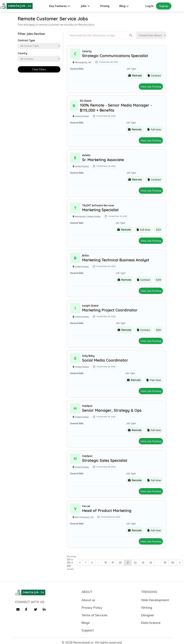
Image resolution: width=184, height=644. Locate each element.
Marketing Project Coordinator (110, 310)
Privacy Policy (92, 608)
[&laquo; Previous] (80, 563)
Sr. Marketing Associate (103, 160)
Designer (148, 615)
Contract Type (26, 40)
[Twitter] (36, 610)
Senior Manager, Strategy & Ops (112, 410)
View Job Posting (151, 87)
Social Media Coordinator (105, 360)
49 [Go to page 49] (165, 563)
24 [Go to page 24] (151, 563)
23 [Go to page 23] (143, 563)
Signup (164, 6)
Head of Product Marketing (107, 511)
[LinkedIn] (45, 610)
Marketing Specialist (100, 210)
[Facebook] (27, 610)
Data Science (151, 623)
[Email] (18, 610)
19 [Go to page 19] (113, 563)
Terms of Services (94, 615)
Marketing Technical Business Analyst (116, 260)
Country (22, 53)
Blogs (86, 623)
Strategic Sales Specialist (105, 460)
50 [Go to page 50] (173, 563)
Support (88, 630)
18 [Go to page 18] (105, 563)
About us (88, 600)
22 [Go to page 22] (135, 563)
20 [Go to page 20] (120, 563)
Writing (147, 608)
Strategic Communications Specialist (115, 56)
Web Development (155, 600)
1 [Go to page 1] (86, 563)
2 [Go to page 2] (92, 563)
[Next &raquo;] (180, 563)
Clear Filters (39, 69)
